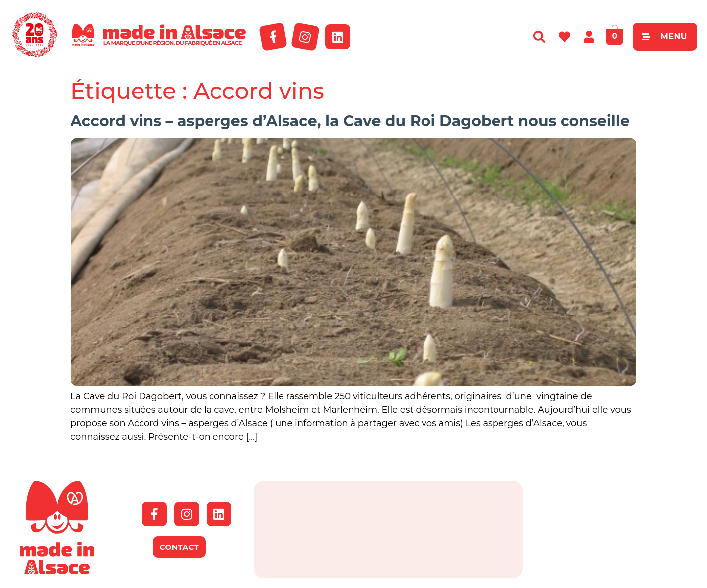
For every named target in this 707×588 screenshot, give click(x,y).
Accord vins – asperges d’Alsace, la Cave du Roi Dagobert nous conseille (350, 121)
